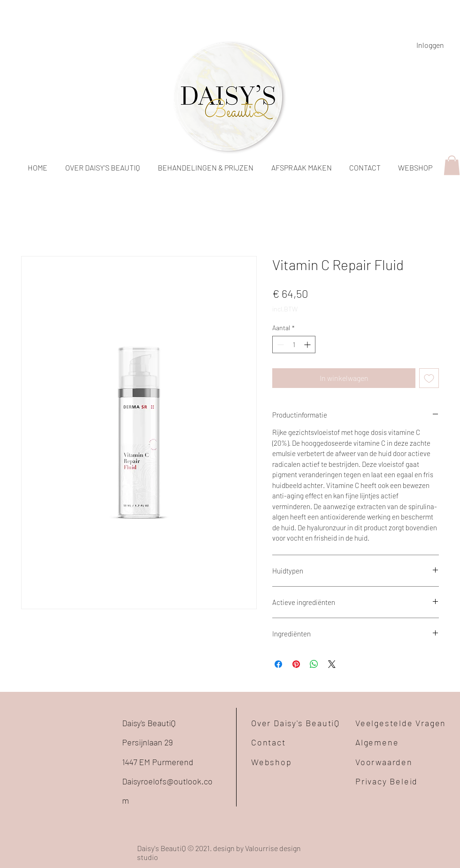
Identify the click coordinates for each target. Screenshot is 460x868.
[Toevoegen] (429, 378)
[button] (452, 165)
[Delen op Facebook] (278, 664)
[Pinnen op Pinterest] (296, 664)
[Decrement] (280, 345)
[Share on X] (332, 664)
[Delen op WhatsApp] (314, 664)
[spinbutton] (294, 345)
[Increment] (308, 345)
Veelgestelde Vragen (401, 723)
